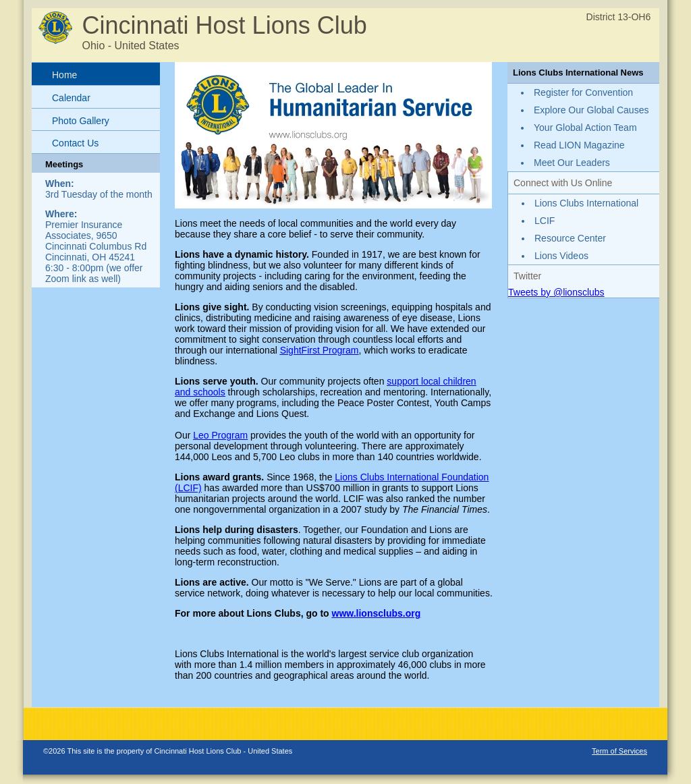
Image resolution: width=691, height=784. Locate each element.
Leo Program (220, 435)
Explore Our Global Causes (591, 110)
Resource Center (570, 238)
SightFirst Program (320, 350)
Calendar (71, 98)
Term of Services (619, 751)
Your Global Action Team (585, 128)
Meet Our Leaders (572, 163)
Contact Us (75, 143)
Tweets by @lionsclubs (556, 292)
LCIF (545, 221)
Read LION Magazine (579, 145)
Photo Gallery (81, 121)
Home (64, 75)
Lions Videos (561, 256)
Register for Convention (583, 92)
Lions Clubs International (586, 203)
